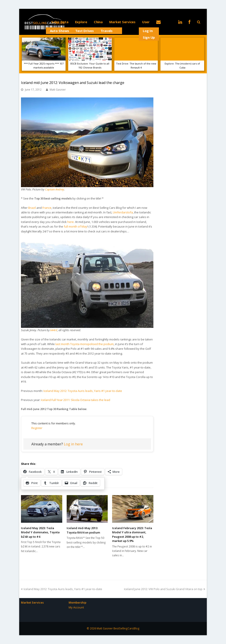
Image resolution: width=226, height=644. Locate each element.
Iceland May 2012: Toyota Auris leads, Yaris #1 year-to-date (83, 391)
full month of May (75, 226)
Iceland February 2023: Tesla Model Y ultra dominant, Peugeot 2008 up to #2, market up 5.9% (132, 535)
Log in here (73, 444)
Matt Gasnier (58, 90)
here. (71, 222)
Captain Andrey (55, 189)
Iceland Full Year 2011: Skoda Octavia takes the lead (76, 400)
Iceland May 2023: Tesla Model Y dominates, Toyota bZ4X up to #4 (40, 532)
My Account (76, 607)
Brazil (32, 208)
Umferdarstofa (123, 212)
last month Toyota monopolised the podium (85, 344)
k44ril (54, 330)
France (47, 208)
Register (37, 428)
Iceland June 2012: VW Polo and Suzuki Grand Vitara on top (165, 589)
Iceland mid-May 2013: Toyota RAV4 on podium (83, 530)
